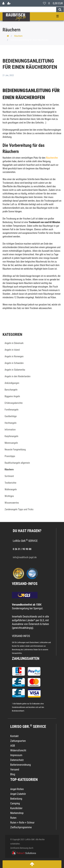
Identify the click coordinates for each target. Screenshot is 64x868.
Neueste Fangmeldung (15, 450)
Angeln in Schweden (14, 363)
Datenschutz (17, 760)
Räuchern (18, 36)
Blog (13, 774)
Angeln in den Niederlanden (17, 376)
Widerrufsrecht (18, 750)
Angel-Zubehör (18, 794)
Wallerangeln (11, 489)
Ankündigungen (12, 383)
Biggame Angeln (12, 396)
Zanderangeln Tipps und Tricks (19, 509)
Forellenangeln (12, 410)
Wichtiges (9, 496)
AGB (13, 746)
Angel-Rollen (17, 789)
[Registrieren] (9, 3)
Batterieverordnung (20, 765)
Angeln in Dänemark (14, 343)
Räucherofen (52, 158)
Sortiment (9, 476)
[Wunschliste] (44, 3)
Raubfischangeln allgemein (17, 463)
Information (10, 430)
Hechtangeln (11, 423)
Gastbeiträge (11, 416)
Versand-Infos (17, 653)
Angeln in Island (12, 350)
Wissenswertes (12, 503)
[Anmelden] (3, 3)
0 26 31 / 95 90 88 (22, 549)
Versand (15, 770)
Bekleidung (16, 799)
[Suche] (60, 10)
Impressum (16, 755)
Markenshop (17, 813)
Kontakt (14, 736)
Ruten (13, 818)
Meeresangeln (11, 443)
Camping (15, 803)
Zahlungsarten (26, 659)
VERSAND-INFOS (25, 584)
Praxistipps (10, 456)
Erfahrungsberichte (14, 403)
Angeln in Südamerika (15, 370)
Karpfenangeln (11, 436)
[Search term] (28, 10)
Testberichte (10, 483)
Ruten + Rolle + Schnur (22, 823)
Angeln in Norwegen (14, 356)
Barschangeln (11, 390)
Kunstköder (16, 808)
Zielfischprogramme (21, 827)
